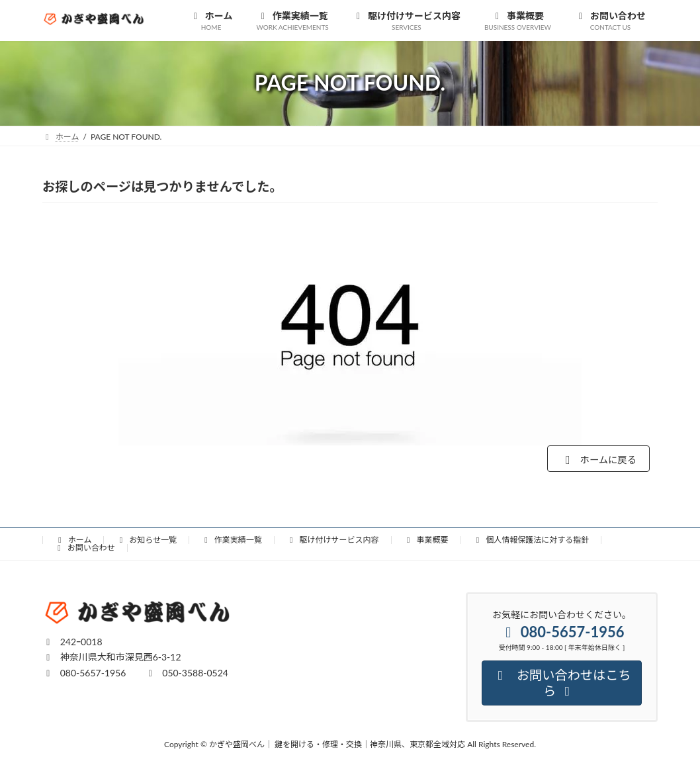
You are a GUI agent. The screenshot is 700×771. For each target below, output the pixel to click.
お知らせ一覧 (146, 543)
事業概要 (426, 543)
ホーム (73, 543)
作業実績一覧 (232, 543)
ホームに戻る (592, 461)
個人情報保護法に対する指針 (531, 543)
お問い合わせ (85, 551)
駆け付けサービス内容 (333, 543)
